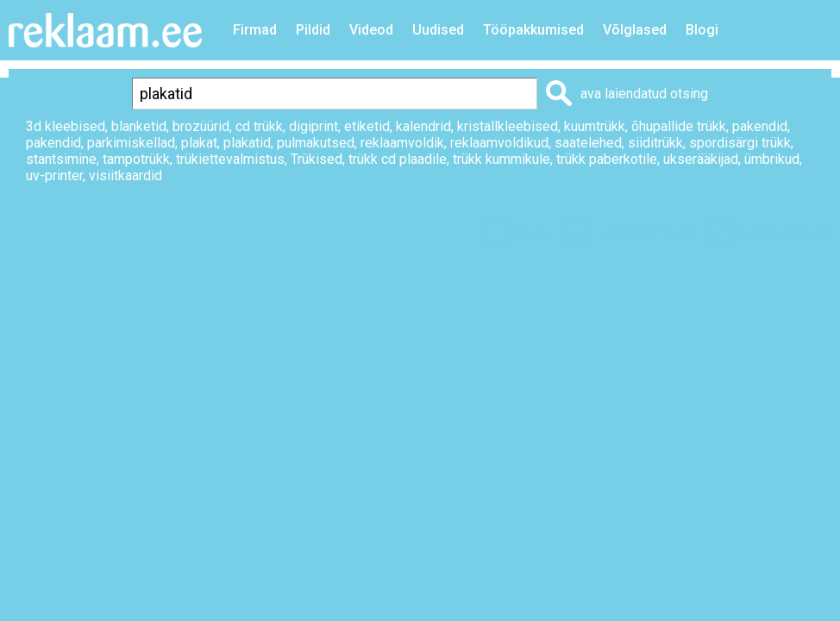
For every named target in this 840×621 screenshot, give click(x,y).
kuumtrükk (595, 126)
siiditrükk (655, 143)
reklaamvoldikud (499, 143)
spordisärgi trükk (740, 143)
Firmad (255, 30)
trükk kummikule (501, 159)
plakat (199, 143)
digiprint (313, 126)
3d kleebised (66, 126)
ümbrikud (772, 159)
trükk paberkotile (607, 159)
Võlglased (635, 30)
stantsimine (61, 159)
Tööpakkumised (533, 30)
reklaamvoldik (402, 143)
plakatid (247, 143)
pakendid (760, 126)
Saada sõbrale (785, 234)
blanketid (139, 126)
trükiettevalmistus (230, 159)
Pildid (313, 30)
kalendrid (423, 126)
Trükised (317, 159)
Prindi (532, 234)
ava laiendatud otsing (644, 94)
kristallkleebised (508, 126)
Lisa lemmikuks (645, 234)
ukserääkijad (701, 159)
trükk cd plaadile (398, 159)
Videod (371, 30)
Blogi (702, 30)
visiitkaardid (125, 176)
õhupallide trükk (679, 126)
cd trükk (259, 126)
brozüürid (201, 126)
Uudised (438, 30)
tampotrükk (136, 159)
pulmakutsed (316, 143)
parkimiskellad (131, 143)
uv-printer (54, 176)
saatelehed (588, 143)
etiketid (367, 126)
